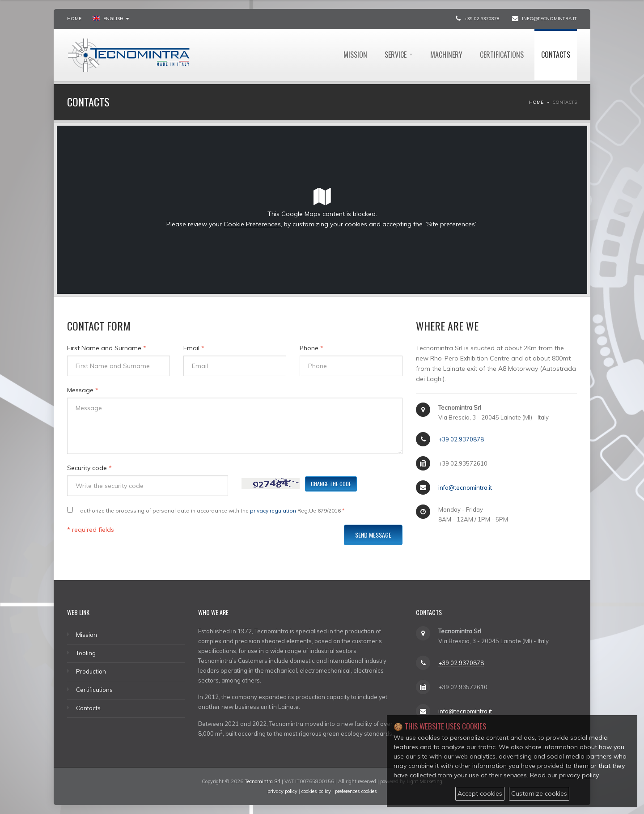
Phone (311, 348)
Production (91, 671)
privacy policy (282, 791)
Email (194, 348)
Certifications (502, 55)
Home (74, 19)
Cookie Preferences (252, 224)
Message (83, 390)
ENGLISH (111, 19)
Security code (89, 468)
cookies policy (316, 791)
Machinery (446, 55)
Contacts (556, 55)
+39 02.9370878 (482, 19)
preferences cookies (356, 791)
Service (399, 55)
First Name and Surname (107, 348)
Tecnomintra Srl (263, 781)
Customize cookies (539, 793)
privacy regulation (273, 511)
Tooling (86, 653)
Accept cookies (480, 793)
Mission (355, 55)
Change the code (331, 484)
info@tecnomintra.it (549, 19)
